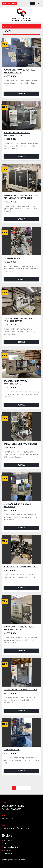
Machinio (22, 860)
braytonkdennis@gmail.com (15, 828)
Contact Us (8, 854)
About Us (7, 850)
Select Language (9, 3)
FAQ (6, 844)
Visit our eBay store (11, 847)
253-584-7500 (9, 819)
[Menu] (32, 4)
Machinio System (7, 860)
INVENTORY (9, 840)
